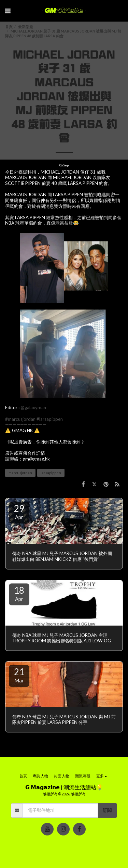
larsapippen (51, 473)
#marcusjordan (20, 419)
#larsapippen (50, 419)
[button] (8, 11)
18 (19, 593)
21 (19, 675)
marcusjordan (20, 473)
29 (19, 512)
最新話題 (26, 27)
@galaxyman (33, 407)
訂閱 (107, 810)
